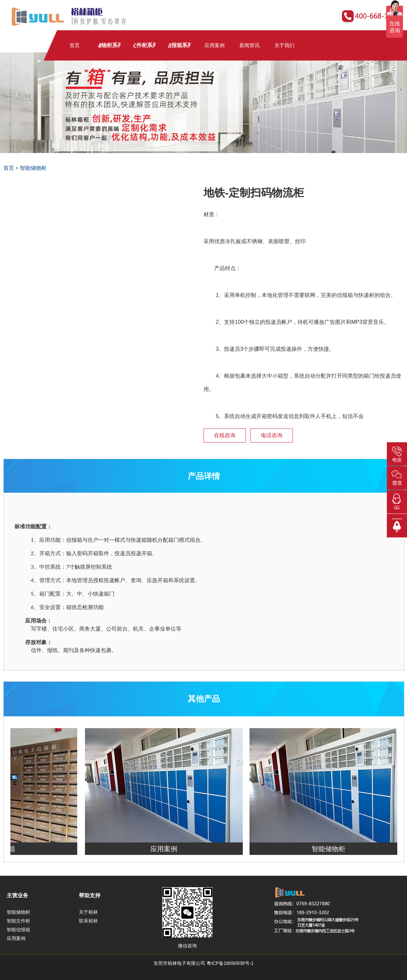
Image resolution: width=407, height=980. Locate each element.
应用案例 (215, 45)
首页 (75, 45)
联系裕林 (88, 921)
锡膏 (5, 976)
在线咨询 (225, 435)
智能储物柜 (33, 168)
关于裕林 (88, 912)
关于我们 (284, 45)
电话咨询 (272, 435)
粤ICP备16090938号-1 (230, 963)
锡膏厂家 (19, 976)
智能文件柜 (18, 921)
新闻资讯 (250, 45)
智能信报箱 (18, 930)
